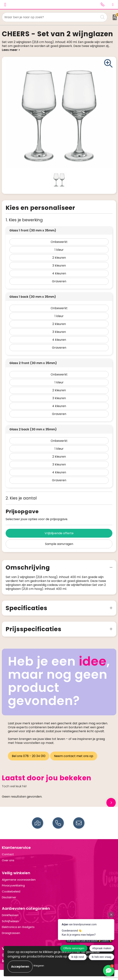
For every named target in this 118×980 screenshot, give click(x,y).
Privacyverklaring (13, 885)
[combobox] (50, 17)
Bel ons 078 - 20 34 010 (29, 756)
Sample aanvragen (59, 544)
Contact (8, 854)
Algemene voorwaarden (19, 880)
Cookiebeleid (11, 891)
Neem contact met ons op (74, 756)
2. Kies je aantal (21, 498)
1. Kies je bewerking (24, 220)
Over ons (8, 860)
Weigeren (39, 966)
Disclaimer (9, 897)
